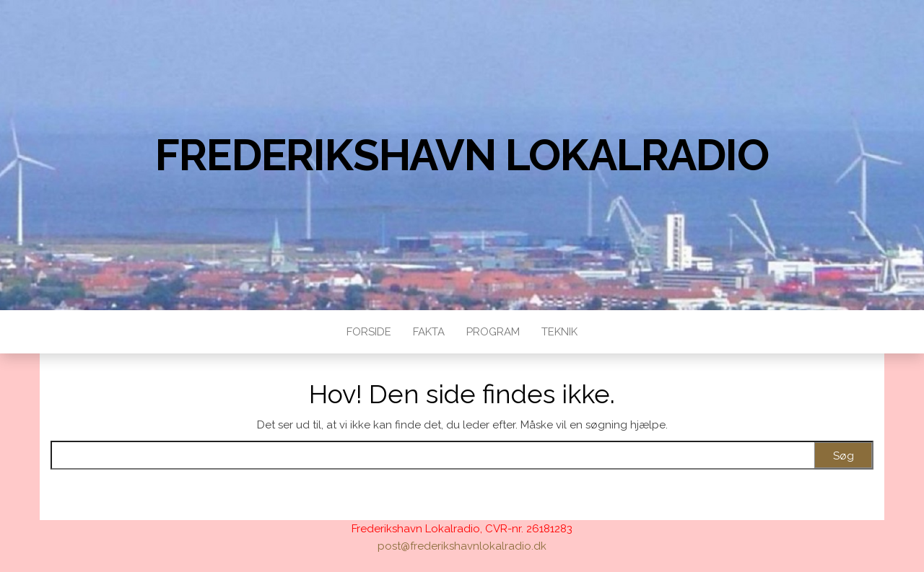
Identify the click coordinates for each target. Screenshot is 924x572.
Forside (369, 332)
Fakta (429, 332)
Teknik (559, 332)
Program (493, 332)
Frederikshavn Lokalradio (462, 155)
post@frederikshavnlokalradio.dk (462, 546)
